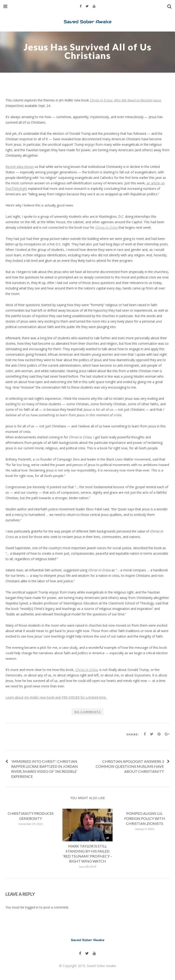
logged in (32, 907)
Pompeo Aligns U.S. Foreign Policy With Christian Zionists (145, 818)
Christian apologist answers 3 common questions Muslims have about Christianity (130, 766)
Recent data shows (20, 167)
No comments (87, 712)
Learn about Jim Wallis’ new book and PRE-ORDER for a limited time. (56, 697)
